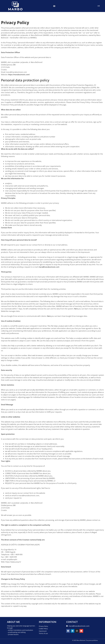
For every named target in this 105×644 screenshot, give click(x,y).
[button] (54, 6)
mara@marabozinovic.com (49, 267)
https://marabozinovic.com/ (19, 75)
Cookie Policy (43, 629)
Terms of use (43, 633)
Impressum (43, 631)
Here (76, 309)
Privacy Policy (43, 626)
